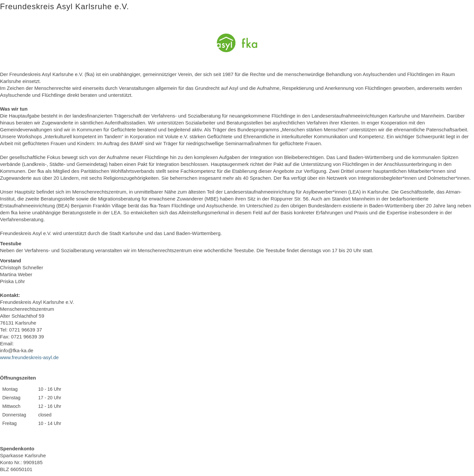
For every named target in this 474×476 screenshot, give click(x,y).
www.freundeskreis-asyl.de (29, 357)
